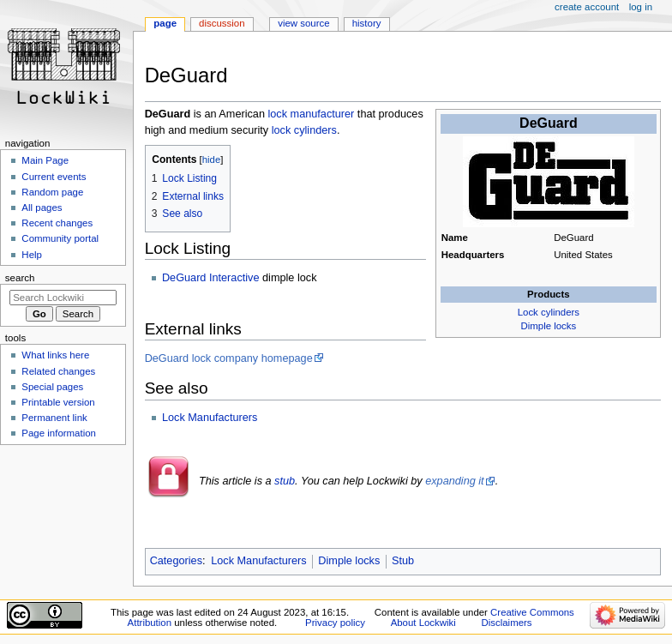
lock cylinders (304, 130)
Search (20, 278)
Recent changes (57, 223)
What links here (55, 355)
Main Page (45, 160)
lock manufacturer (311, 114)
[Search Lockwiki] (63, 298)
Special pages (52, 387)
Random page (52, 192)
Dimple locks (549, 326)
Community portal (60, 238)
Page (165, 23)
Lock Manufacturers (210, 418)
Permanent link (54, 418)
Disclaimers (507, 623)
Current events (54, 177)
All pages (42, 208)
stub (285, 481)
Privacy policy (335, 623)
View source (303, 23)
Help (32, 255)
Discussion (222, 23)
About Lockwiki (423, 623)
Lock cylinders (549, 312)
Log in (641, 7)
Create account (587, 7)
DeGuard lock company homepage (229, 358)
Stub (403, 561)
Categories (176, 561)
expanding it (454, 481)
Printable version (58, 402)
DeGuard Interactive (211, 278)
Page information (59, 433)
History (367, 23)
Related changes (58, 371)
